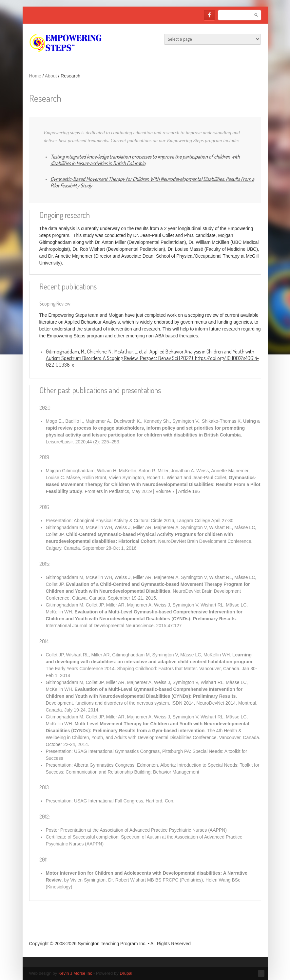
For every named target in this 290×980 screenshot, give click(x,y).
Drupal (126, 973)
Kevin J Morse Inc (75, 973)
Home (35, 76)
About (51, 76)
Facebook (209, 15)
